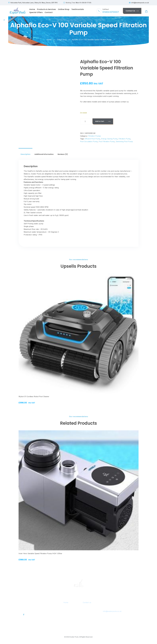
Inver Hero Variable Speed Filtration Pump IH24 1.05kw (40, 553)
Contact (49, 12)
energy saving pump (109, 139)
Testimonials (78, 9)
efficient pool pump (92, 139)
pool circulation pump (89, 141)
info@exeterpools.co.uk (140, 3)
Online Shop (64, 9)
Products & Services (46, 9)
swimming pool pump (124, 141)
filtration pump (124, 139)
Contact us (87, 602)
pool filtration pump (107, 141)
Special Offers (36, 12)
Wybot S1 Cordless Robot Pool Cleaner (34, 396)
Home (32, 9)
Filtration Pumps (94, 136)
